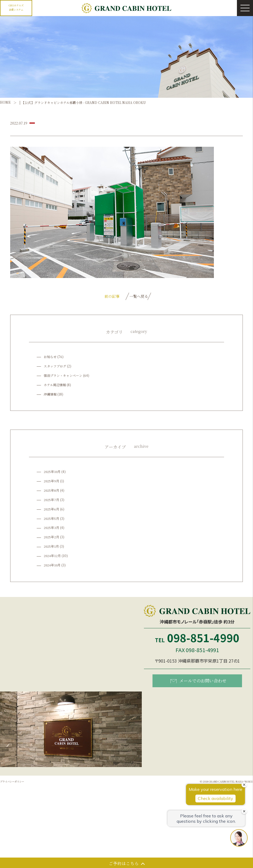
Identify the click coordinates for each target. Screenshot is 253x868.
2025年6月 (52, 510)
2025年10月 (53, 472)
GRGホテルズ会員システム (16, 7)
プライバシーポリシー (16, 782)
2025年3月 (52, 529)
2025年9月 (52, 482)
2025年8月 (52, 491)
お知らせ (50, 357)
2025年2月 (52, 538)
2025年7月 (52, 500)
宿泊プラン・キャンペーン (63, 376)
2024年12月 (53, 557)
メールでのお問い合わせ (198, 681)
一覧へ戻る (139, 297)
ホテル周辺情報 (55, 386)
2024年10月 (53, 566)
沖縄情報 (50, 395)
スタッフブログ (55, 367)
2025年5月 (52, 519)
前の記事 (105, 297)
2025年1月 (52, 547)
